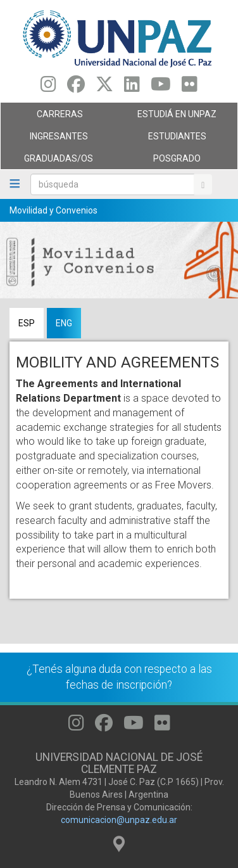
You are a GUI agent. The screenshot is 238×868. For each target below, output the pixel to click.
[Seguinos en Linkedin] (132, 87)
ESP (27, 323)
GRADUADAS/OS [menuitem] (57, 162)
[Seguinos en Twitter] (104, 87)
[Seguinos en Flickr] (190, 87)
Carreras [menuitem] (57, 117)
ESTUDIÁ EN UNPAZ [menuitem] (175, 117)
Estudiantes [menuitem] (175, 139)
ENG (64, 323)
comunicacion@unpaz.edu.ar (119, 820)
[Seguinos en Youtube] (161, 87)
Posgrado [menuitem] (175, 162)
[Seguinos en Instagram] (48, 87)
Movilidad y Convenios (53, 210)
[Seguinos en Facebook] (76, 87)
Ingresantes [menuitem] (57, 139)
